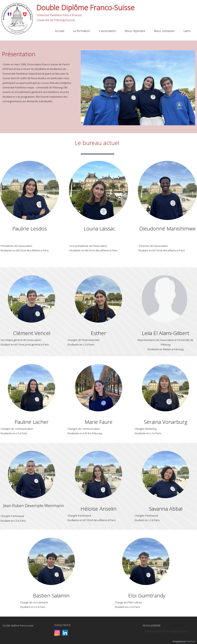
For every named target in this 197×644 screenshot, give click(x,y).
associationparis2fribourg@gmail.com (167, 631)
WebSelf (191, 642)
